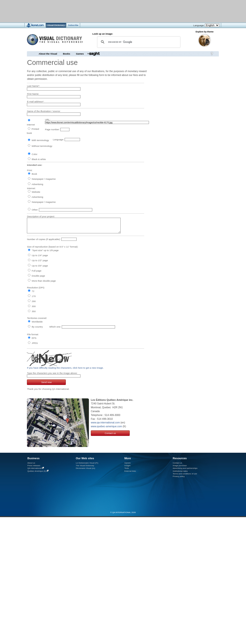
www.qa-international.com (105, 422)
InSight (127, 466)
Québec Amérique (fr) (37, 471)
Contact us (110, 433)
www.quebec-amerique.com (106, 426)
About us (31, 463)
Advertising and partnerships (185, 468)
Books (67, 54)
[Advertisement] (109, 11)
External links (130, 471)
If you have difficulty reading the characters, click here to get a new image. (65, 368)
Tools (127, 468)
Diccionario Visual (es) (85, 468)
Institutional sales (180, 471)
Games (80, 54)
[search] (138, 42)
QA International (34, 468)
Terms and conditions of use (185, 474)
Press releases (34, 466)
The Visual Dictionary (85, 466)
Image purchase (180, 466)
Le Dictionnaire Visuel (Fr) (87, 463)
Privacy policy (179, 476)
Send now (46, 382)
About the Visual (48, 54)
